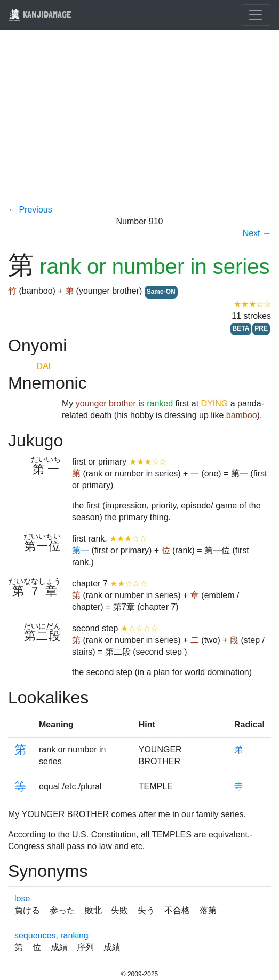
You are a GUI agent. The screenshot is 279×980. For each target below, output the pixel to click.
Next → (257, 233)
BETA (241, 328)
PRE (261, 328)
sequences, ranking (51, 935)
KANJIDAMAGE (40, 14)
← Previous (30, 210)
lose (22, 899)
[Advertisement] (139, 124)
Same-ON (161, 292)
